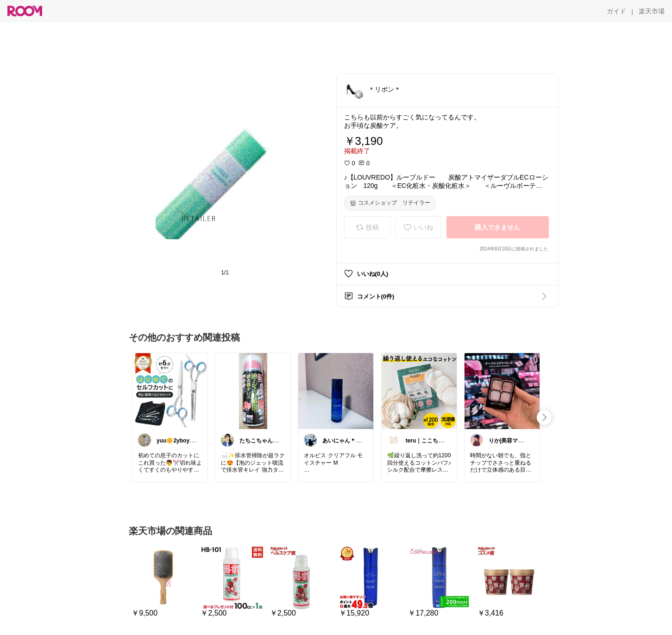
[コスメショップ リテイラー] (390, 203)
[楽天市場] (652, 11)
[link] (170, 391)
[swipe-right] (544, 417)
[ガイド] (616, 11)
